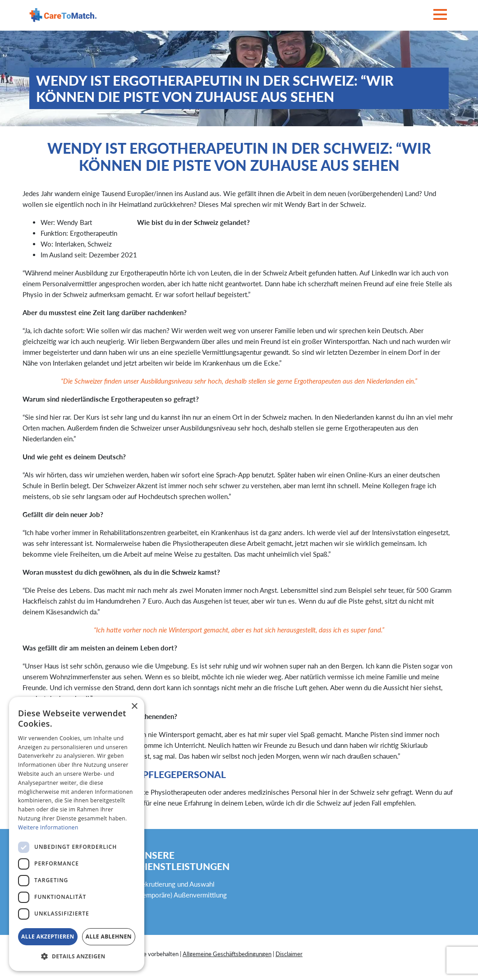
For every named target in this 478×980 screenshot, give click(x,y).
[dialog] (77, 834)
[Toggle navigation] (440, 15)
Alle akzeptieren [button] (48, 936)
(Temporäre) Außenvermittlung (182, 895)
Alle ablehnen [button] (109, 936)
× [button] (134, 707)
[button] (77, 957)
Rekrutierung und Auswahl (176, 884)
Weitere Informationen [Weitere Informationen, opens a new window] (48, 827)
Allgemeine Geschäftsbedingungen (227, 954)
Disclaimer (289, 954)
